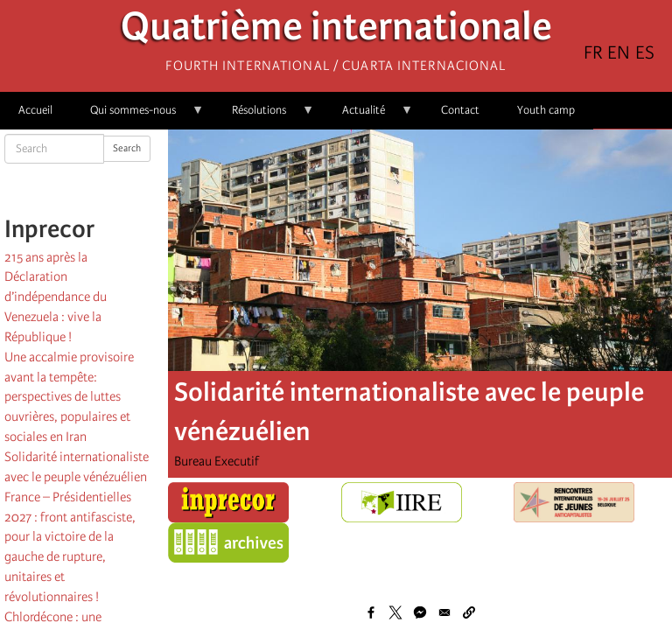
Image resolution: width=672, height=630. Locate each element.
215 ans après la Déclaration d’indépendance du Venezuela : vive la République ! (56, 297)
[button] (469, 612)
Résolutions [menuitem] (264, 116)
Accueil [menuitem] (35, 110)
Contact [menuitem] (460, 110)
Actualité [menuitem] (368, 116)
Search (127, 148)
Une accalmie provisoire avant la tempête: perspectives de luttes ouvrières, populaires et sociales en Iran (69, 397)
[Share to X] (395, 612)
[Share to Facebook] (371, 612)
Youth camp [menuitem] (546, 110)
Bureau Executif (217, 461)
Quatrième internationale (336, 31)
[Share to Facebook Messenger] (420, 612)
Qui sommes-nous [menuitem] (138, 116)
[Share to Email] (444, 612)
